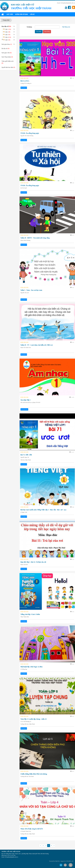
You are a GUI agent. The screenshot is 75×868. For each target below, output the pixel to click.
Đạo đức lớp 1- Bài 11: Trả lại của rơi (33, 562)
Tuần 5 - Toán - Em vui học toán (31, 290)
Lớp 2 (8, 32)
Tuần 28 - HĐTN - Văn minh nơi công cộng (35, 238)
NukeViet (57, 861)
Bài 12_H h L (25, 81)
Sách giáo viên (7, 53)
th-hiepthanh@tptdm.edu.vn (68, 3)
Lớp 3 (8, 35)
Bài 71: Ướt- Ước (26, 455)
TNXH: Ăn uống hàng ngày (30, 133)
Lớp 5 (8, 40)
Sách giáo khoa (24, 409)
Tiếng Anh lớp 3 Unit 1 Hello (30, 614)
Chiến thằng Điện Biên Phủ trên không (34, 774)
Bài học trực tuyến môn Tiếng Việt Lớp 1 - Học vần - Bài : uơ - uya (43, 510)
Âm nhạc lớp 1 (25, 400)
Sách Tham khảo (7, 57)
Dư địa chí (5, 49)
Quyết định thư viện (8, 67)
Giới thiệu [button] (10, 14)
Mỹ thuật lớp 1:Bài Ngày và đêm (31, 667)
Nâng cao (66, 27)
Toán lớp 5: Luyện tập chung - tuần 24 (34, 719)
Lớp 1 (8, 29)
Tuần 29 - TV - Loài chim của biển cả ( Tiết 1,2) (37, 345)
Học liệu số (24, 88)
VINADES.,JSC (70, 861)
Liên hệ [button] (32, 14)
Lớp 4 (8, 37)
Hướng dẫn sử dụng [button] (22, 14)
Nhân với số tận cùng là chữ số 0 (32, 829)
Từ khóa (29, 27)
